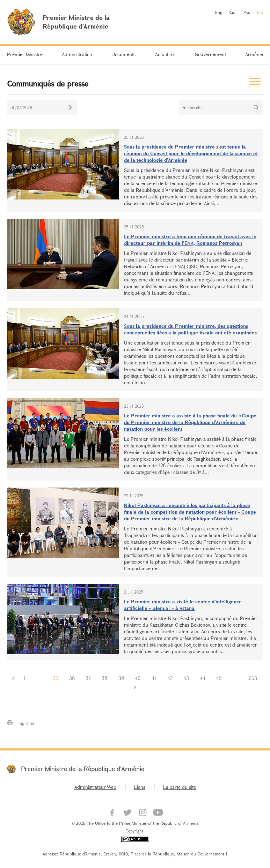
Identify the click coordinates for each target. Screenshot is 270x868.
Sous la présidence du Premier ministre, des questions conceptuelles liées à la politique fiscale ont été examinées (190, 329)
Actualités (165, 54)
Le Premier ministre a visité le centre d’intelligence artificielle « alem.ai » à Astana (183, 605)
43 (186, 678)
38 (105, 678)
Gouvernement (210, 54)
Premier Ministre (25, 54)
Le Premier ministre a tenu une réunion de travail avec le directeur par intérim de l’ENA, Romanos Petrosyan (190, 240)
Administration (77, 54)
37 (88, 678)
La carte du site (180, 787)
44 (203, 678)
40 (138, 678)
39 (121, 678)
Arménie (254, 54)
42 (170, 678)
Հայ (233, 12)
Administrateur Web (95, 787)
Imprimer (26, 723)
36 (72, 678)
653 (253, 678)
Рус (247, 12)
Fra (260, 12)
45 (219, 678)
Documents (123, 54)
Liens (140, 787)
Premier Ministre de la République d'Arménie (83, 769)
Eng (219, 12)
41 (154, 678)
